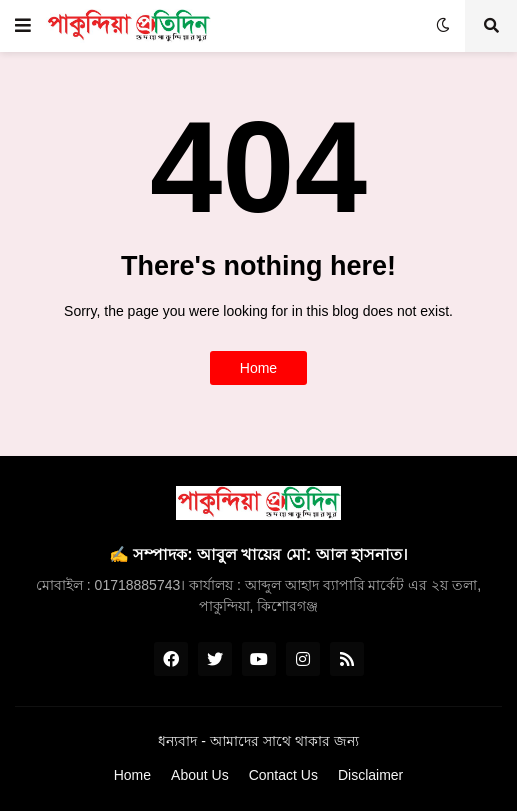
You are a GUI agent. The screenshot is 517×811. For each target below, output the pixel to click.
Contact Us (283, 775)
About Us (200, 775)
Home (258, 368)
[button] (23, 26)
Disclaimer (370, 775)
